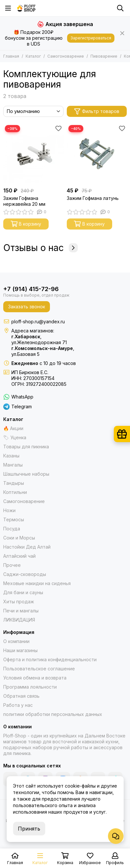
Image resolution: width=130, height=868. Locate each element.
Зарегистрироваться (91, 38)
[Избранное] (59, 128)
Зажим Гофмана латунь (93, 198)
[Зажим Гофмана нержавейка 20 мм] (33, 154)
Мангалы (13, 465)
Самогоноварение (66, 56)
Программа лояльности (30, 687)
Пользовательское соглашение (39, 669)
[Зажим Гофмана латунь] (97, 154)
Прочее (12, 565)
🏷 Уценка (15, 437)
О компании (16, 641)
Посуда (12, 529)
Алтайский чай (19, 556)
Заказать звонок (27, 307)
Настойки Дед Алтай (27, 547)
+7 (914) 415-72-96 (31, 289)
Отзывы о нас (41, 248)
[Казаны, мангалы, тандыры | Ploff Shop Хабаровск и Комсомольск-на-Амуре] (26, 8)
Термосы (14, 519)
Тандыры (14, 483)
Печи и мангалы (21, 611)
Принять (29, 829)
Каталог (33, 56)
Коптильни (15, 492)
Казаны (11, 456)
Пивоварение (104, 56)
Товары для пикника (26, 447)
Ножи (9, 510)
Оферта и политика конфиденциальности (50, 659)
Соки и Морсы (19, 538)
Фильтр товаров (97, 112)
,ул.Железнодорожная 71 (39, 339)
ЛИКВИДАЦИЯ (19, 620)
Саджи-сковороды (25, 574)
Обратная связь (21, 696)
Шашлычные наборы (26, 474)
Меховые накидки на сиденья (37, 583)
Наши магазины (20, 650)
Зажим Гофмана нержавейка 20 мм (24, 201)
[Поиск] (120, 8)
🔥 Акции (13, 428)
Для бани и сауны (23, 592)
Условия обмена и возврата (35, 678)
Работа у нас (18, 705)
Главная (11, 56)
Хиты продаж (19, 602)
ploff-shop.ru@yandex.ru (38, 322)
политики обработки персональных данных (53, 714)
